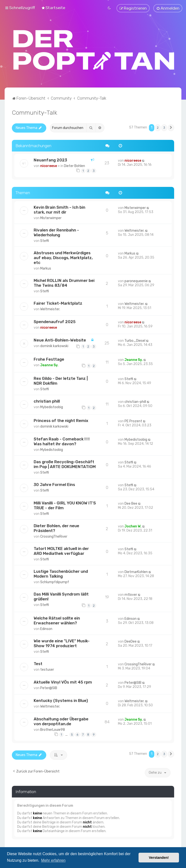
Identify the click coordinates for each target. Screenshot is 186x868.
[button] (171, 127)
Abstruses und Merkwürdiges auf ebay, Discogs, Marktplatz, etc (63, 257)
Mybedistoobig (52, 407)
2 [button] (158, 127)
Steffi (45, 240)
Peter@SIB (49, 688)
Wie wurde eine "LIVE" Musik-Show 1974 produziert (62, 643)
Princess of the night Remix (61, 420)
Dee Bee (131, 503)
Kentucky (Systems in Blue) (61, 700)
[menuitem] (53, 8)
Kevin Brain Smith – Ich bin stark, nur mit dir (59, 209)
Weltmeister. (134, 230)
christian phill (47, 401)
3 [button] (164, 127)
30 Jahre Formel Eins (54, 484)
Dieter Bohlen (74, 165)
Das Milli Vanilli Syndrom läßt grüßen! (61, 596)
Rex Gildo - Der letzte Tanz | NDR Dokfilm (61, 380)
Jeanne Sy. (49, 365)
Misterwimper (51, 217)
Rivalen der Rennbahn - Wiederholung (56, 232)
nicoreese (49, 165)
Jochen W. (133, 526)
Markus (46, 268)
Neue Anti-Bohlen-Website (60, 339)
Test (38, 663)
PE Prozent (133, 421)
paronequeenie (136, 280)
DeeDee (131, 641)
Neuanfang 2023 (50, 159)
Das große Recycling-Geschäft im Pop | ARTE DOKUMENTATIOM (65, 464)
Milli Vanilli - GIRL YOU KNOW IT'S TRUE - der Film (65, 505)
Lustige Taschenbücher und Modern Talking (61, 573)
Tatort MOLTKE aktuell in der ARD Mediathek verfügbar (61, 550)
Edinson (46, 628)
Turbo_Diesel (135, 340)
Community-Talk (35, 112)
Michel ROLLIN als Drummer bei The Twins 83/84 (64, 282)
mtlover (131, 594)
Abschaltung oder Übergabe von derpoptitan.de (61, 721)
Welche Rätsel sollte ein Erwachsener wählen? (57, 620)
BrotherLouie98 (53, 729)
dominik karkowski (54, 345)
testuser (47, 669)
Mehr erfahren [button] (53, 860)
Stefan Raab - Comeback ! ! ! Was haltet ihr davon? (62, 441)
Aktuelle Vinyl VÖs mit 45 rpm (63, 682)
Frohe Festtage (49, 359)
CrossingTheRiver (54, 536)
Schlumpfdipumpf (55, 582)
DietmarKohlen (136, 571)
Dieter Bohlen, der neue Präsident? (56, 528)
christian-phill (135, 401)
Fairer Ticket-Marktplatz (58, 303)
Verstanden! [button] (159, 858)
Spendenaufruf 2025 (55, 321)
